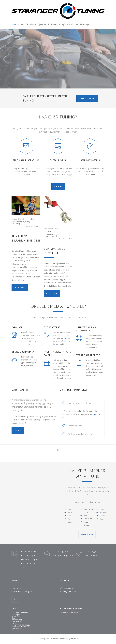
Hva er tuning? (58, 24)
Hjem (14, 24)
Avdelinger (85, 24)
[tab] (82, 403)
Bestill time (31, 24)
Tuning (28, 222)
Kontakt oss (72, 24)
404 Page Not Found (20, 613)
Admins (33, 219)
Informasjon (20, 222)
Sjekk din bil (44, 24)
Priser (21, 24)
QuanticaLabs (74, 639)
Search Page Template (21, 625)
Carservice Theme (58, 639)
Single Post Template (20, 627)
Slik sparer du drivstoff (69, 613)
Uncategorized (19, 224)
